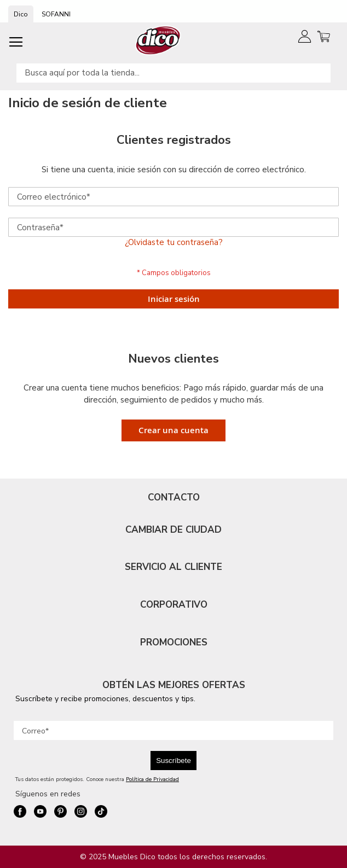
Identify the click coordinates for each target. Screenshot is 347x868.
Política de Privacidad (152, 779)
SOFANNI (56, 14)
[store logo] (158, 40)
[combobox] (173, 73)
